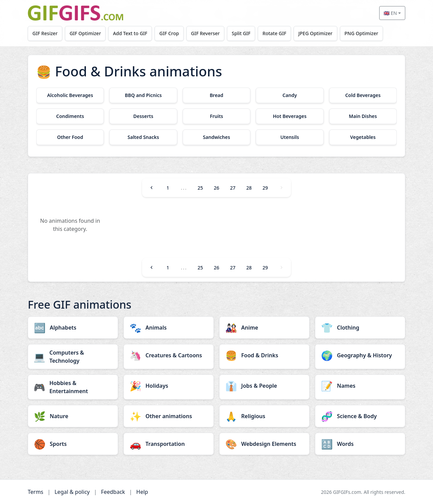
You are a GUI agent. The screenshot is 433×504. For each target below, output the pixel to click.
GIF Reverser (206, 33)
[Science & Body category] (360, 416)
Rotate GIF (274, 33)
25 (200, 188)
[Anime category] (264, 328)
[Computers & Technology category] (73, 357)
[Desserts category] (143, 116)
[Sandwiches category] (216, 137)
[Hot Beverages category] (290, 116)
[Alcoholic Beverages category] (70, 95)
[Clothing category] (360, 328)
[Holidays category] (169, 386)
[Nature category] (73, 416)
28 (249, 188)
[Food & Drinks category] (264, 355)
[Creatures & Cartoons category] (169, 355)
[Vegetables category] (363, 137)
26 (216, 188)
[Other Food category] (70, 137)
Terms (36, 492)
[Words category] (360, 444)
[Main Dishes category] (363, 116)
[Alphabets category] (73, 328)
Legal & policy (72, 492)
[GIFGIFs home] (75, 13)
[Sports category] (73, 444)
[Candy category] (290, 95)
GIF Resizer (45, 33)
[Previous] (152, 188)
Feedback (113, 492)
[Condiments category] (70, 116)
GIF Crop (169, 33)
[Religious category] (264, 416)
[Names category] (360, 386)
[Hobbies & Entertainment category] (73, 387)
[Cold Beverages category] (363, 95)
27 (233, 188)
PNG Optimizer (361, 33)
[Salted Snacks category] (143, 137)
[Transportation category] (169, 444)
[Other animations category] (169, 416)
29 (265, 188)
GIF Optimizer (85, 33)
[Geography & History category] (360, 355)
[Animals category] (169, 328)
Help (142, 492)
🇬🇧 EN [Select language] (390, 13)
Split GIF (241, 33)
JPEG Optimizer (315, 33)
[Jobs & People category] (264, 386)
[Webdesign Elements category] (264, 444)
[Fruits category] (216, 116)
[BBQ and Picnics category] (143, 95)
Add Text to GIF (130, 33)
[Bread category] (216, 95)
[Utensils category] (290, 137)
